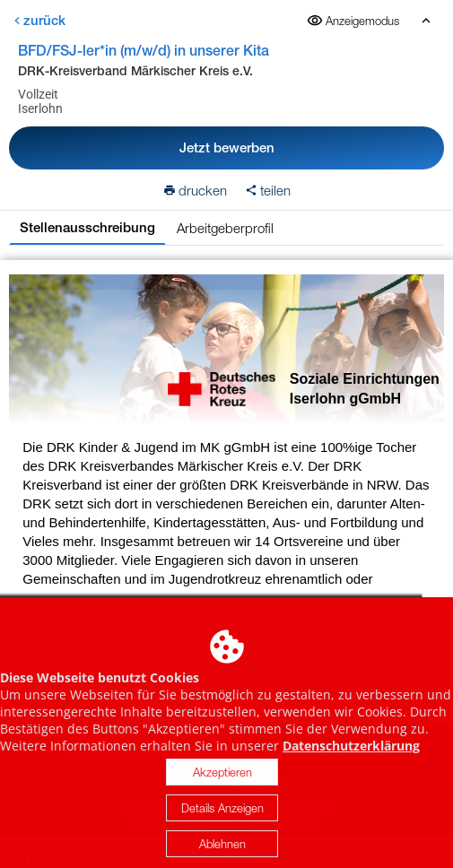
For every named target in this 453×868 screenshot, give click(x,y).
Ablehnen (222, 852)
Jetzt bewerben (227, 148)
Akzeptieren (222, 780)
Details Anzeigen (222, 816)
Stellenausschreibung (87, 227)
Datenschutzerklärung (351, 754)
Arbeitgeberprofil (225, 228)
